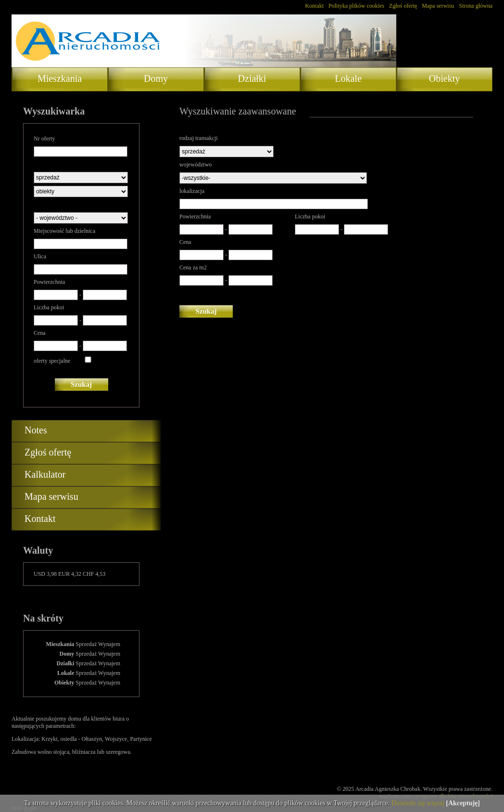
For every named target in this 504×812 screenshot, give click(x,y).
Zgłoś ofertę (403, 6)
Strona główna (476, 6)
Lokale (348, 78)
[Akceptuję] (463, 803)
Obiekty (444, 78)
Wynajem (109, 644)
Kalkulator (45, 474)
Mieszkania (60, 78)
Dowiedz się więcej (418, 803)
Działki (252, 78)
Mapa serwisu (438, 6)
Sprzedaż (86, 644)
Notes (36, 430)
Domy (156, 78)
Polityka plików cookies (356, 6)
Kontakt (314, 6)
